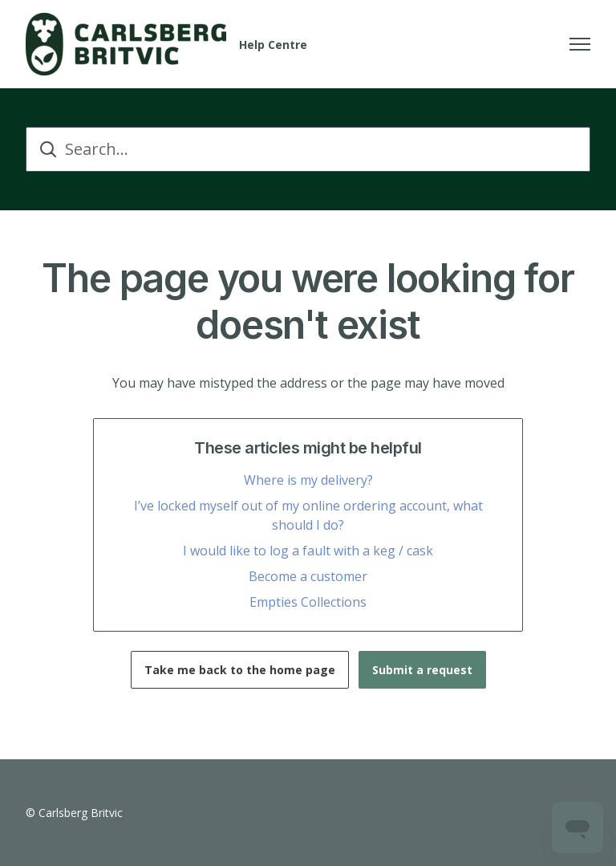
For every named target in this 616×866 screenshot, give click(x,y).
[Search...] (308, 149)
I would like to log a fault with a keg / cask (308, 551)
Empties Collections (308, 602)
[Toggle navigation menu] (580, 44)
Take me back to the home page (240, 670)
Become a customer (308, 576)
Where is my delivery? (308, 480)
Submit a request (422, 670)
